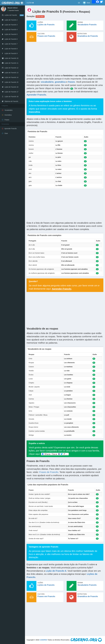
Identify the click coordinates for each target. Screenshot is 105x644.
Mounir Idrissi (13, 8)
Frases (6, 120)
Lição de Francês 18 (10, 97)
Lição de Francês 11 (10, 63)
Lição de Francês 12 (10, 68)
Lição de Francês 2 (10, 20)
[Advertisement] (65, 59)
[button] (30, 3)
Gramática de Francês (88, 36)
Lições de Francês (46, 25)
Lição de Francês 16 (10, 87)
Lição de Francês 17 (10, 92)
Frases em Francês (46, 36)
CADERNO (43, 640)
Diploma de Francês (10, 101)
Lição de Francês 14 (10, 77)
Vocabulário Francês (87, 25)
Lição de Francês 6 (10, 39)
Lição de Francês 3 (10, 25)
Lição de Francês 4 (10, 30)
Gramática (7, 115)
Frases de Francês (49, 472)
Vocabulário (7, 110)
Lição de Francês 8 (10, 49)
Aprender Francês (13, 10)
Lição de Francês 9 (10, 53)
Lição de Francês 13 (10, 73)
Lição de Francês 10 (10, 58)
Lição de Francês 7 (10, 44)
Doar (5, 133)
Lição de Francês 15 (10, 82)
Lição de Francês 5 (10, 34)
